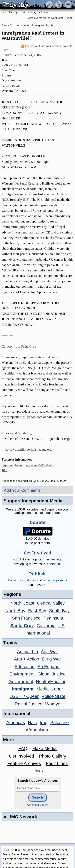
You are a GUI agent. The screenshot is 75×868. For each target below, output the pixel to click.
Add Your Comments (22, 490)
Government (21, 682)
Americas (15, 723)
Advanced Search (37, 805)
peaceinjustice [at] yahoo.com (22, 417)
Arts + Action (27, 659)
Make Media (44, 748)
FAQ (23, 748)
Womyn (53, 704)
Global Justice (51, 674)
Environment (22, 674)
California (46, 626)
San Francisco (26, 618)
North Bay (15, 611)
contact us (54, 564)
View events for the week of (50, 18)
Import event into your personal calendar (47, 46)
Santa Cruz (22, 626)
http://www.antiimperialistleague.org (27, 449)
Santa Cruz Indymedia (15, 25)
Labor (57, 689)
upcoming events (55, 580)
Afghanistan (37, 730)
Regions (12, 594)
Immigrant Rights (43, 25)
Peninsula (53, 618)
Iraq (43, 723)
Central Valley (51, 603)
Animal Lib (27, 652)
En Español (49, 667)
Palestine (59, 723)
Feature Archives (24, 763)
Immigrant (23, 689)
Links (37, 771)
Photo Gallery (53, 756)
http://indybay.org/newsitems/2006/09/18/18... (28, 468)
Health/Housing (51, 682)
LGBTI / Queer (24, 696)
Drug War (51, 659)
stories (27, 580)
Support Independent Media (33, 501)
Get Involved (22, 756)
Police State (54, 696)
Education (25, 667)
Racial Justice (28, 704)
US (61, 626)
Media (42, 689)
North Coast (22, 603)
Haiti (32, 723)
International (37, 633)
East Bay (37, 611)
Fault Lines (57, 763)
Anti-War (49, 652)
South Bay (59, 611)
